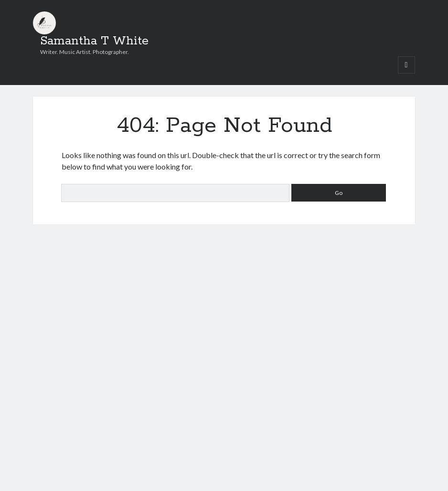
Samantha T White (94, 41)
